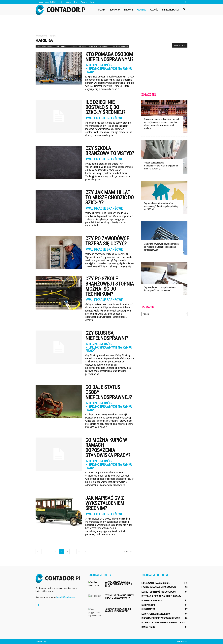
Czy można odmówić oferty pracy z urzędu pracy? (119, 597)
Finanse (128, 10)
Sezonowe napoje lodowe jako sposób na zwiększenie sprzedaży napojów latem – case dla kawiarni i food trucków (162, 124)
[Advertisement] (111, 25)
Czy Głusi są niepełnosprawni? (107, 336)
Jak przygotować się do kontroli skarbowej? (118, 610)
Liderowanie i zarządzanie (155, 583)
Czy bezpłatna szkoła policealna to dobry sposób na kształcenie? (160, 289)
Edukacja (115, 10)
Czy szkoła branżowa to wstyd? (110, 151)
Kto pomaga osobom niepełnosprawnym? (109, 57)
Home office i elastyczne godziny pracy (52, 46)
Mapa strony (182, 641)
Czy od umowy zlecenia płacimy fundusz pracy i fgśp (118, 584)
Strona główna (66, 2)
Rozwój (154, 10)
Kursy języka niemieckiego (156, 614)
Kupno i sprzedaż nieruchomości (159, 592)
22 (79, 551)
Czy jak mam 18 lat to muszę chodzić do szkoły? (110, 198)
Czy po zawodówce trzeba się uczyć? (107, 241)
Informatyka (148, 609)
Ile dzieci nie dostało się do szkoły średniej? (105, 107)
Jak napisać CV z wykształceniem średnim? (105, 503)
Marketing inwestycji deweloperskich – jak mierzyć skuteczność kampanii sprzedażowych (162, 247)
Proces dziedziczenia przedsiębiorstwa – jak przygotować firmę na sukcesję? (161, 166)
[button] (184, 10)
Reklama (84, 2)
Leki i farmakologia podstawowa (159, 587)
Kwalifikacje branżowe (120, 46)
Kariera (141, 10)
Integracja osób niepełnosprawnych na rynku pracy (89, 46)
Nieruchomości (170, 10)
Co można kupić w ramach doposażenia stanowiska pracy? (108, 448)
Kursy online (148, 605)
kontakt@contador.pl (66, 597)
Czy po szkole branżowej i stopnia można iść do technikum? (110, 286)
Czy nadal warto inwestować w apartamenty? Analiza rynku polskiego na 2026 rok (161, 206)
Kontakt (93, 2)
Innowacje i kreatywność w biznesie (161, 618)
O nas (76, 2)
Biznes (102, 10)
